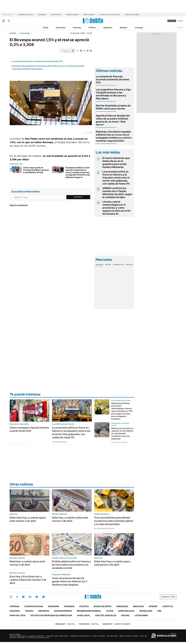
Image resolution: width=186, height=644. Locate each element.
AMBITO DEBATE (117, 624)
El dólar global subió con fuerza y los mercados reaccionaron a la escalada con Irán (71, 565)
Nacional (15, 611)
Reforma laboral (72, 15)
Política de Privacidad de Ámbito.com (51, 615)
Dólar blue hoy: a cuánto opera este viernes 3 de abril (28, 519)
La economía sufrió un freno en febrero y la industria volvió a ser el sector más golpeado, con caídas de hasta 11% (116, 178)
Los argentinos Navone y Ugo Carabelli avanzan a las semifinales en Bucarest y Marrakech (113, 94)
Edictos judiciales (106, 615)
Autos (110, 611)
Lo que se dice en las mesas (109, 15)
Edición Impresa (63, 611)
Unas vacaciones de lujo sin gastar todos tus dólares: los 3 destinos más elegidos (70, 581)
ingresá (180, 21)
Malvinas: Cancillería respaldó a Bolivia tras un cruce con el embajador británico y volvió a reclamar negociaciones (114, 136)
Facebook (17, 597)
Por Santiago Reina (59, 442)
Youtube (37, 597)
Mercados (122, 606)
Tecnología (146, 611)
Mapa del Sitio (18, 615)
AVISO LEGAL (84, 615)
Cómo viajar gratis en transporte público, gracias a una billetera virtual (36, 170)
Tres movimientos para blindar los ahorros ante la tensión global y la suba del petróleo (114, 521)
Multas (125, 615)
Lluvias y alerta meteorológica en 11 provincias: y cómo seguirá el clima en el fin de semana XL (116, 208)
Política (92, 28)
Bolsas (108, 265)
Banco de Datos (103, 606)
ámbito (13, 33)
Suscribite (78, 197)
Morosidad (42, 15)
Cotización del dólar (132, 15)
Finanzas (77, 28)
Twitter (11, 597)
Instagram (23, 597)
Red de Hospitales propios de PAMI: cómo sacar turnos (113, 107)
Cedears (129, 265)
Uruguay (139, 28)
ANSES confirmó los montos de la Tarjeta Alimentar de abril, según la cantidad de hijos (117, 193)
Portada (15, 606)
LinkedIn (30, 597)
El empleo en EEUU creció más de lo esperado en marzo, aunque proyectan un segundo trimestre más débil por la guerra (78, 172)
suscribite (172, 21)
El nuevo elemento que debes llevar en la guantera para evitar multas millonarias (116, 163)
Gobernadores (56, 15)
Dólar (46, 28)
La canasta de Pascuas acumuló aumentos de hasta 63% (38, 61)
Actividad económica (25, 15)
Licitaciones (141, 615)
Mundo (29, 611)
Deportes (44, 611)
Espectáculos (126, 611)
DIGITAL (65, 624)
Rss (159, 611)
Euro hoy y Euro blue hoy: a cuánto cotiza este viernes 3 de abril (28, 580)
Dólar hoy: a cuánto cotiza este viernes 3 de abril (70, 519)
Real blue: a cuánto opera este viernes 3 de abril (27, 563)
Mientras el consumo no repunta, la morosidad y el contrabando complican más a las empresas (122, 434)
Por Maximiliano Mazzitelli (104, 529)
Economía (61, 28)
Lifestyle (168, 606)
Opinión (124, 28)
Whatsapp (44, 597)
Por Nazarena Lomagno (119, 442)
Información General (89, 611)
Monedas (99, 265)
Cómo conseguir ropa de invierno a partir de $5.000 (29, 429)
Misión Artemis (89, 15)
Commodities (118, 265)
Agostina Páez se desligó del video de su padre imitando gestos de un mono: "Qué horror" (113, 120)
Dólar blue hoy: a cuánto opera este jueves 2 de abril (112, 563)
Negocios (108, 28)
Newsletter (180, 27)
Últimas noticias (34, 606)
